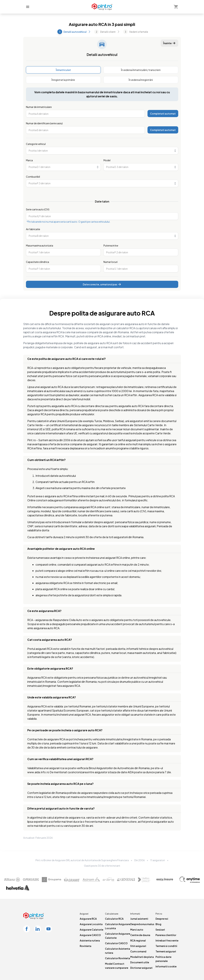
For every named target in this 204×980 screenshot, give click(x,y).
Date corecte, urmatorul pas (102, 284)
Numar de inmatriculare (39, 107)
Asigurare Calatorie (92, 930)
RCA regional (138, 940)
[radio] (63, 70)
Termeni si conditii (166, 946)
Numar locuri (111, 262)
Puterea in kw (111, 245)
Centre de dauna (140, 935)
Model (107, 160)
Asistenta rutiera (90, 940)
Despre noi (162, 919)
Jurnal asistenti (139, 919)
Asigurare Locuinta (91, 924)
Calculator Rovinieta (118, 958)
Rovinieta (86, 946)
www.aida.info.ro (38, 772)
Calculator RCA (114, 919)
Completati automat (163, 114)
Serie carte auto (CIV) (38, 209)
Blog (158, 924)
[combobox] (102, 151)
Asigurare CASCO (90, 935)
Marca (29, 160)
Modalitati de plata (142, 957)
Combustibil (33, 177)
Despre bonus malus (142, 924)
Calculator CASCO (116, 943)
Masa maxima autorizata (40, 245)
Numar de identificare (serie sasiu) (44, 123)
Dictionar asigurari (141, 968)
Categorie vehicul (36, 144)
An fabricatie (33, 229)
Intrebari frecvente (167, 940)
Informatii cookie (166, 966)
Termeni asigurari (166, 951)
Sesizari (160, 930)
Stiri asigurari (138, 946)
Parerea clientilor (166, 935)
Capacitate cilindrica (37, 262)
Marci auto (137, 930)
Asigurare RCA (88, 919)
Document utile (140, 962)
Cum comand (138, 951)
